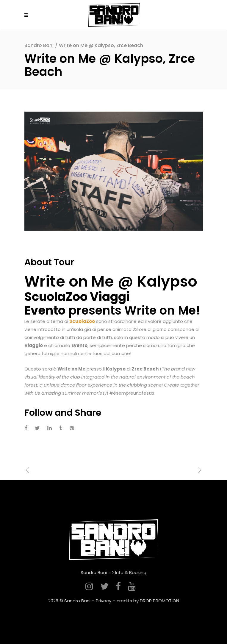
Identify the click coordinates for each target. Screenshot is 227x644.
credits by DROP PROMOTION (148, 601)
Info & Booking (131, 572)
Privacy (104, 601)
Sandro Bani (39, 45)
